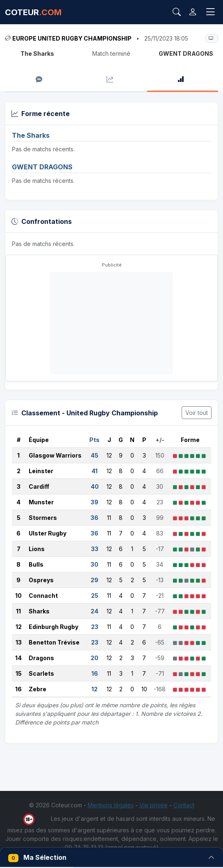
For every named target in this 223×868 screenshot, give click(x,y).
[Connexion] (193, 12)
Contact (184, 805)
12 (19, 627)
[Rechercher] (177, 12)
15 (19, 673)
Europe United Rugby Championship (72, 38)
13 (19, 642)
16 (18, 689)
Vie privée (154, 805)
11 (18, 611)
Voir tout (197, 413)
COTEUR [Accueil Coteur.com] (33, 12)
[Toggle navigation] (210, 12)
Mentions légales (111, 805)
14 (18, 658)
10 (18, 596)
